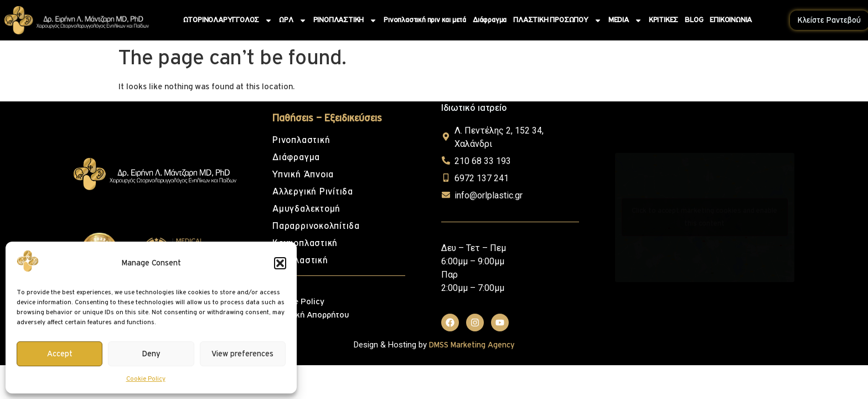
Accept (60, 354)
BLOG (694, 20)
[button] (280, 263)
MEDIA (625, 21)
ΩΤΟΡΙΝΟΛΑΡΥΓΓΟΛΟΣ (228, 21)
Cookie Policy (146, 379)
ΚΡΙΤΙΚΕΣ (663, 20)
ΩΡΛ (293, 21)
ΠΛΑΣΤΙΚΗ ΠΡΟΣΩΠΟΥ (557, 21)
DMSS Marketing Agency (472, 345)
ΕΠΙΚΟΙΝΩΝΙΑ (731, 20)
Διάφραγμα (490, 20)
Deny (151, 354)
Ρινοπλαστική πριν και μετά (425, 20)
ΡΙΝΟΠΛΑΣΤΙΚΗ (345, 21)
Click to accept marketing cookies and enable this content (704, 217)
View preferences (242, 354)
